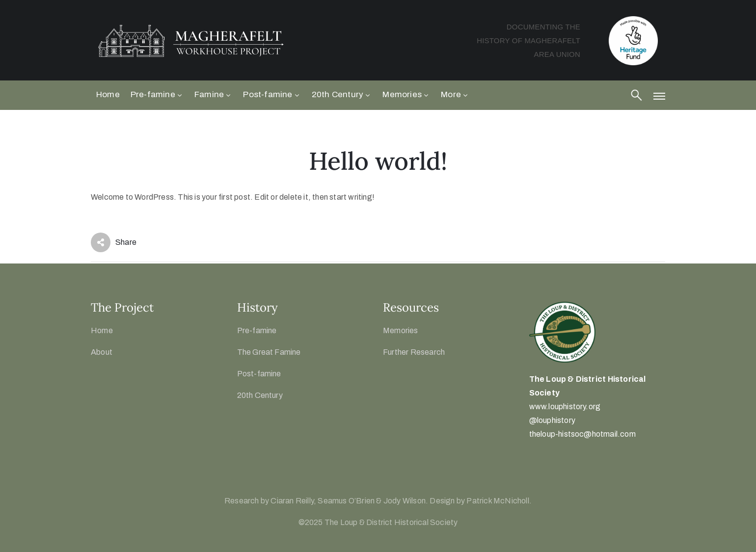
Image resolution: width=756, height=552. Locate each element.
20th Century (342, 94)
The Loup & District (568, 379)
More (455, 94)
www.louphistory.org (565, 407)
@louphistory (552, 420)
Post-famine (272, 94)
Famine (213, 94)
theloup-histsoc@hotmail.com (582, 434)
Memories (406, 94)
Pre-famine (157, 94)
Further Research (414, 352)
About (102, 352)
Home (108, 94)
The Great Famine (269, 352)
